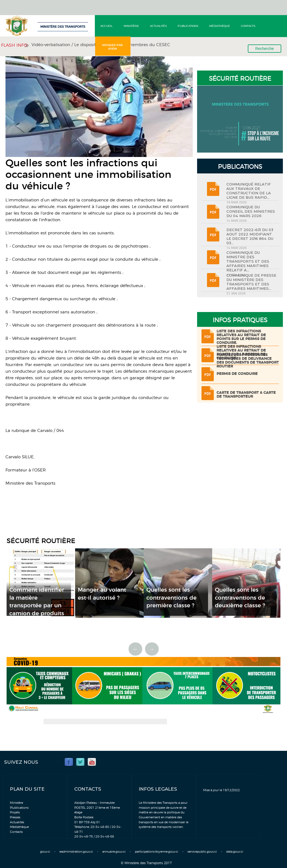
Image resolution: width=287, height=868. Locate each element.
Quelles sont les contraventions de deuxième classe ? (240, 598)
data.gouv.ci (235, 852)
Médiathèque (220, 26)
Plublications (19, 808)
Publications (188, 26)
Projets (15, 812)
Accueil (106, 26)
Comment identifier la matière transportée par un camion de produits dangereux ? (37, 606)
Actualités (158, 26)
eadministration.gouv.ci (76, 852)
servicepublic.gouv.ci (202, 852)
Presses (15, 817)
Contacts (248, 26)
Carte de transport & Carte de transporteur (246, 395)
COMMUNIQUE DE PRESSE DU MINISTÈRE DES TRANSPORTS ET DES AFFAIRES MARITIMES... (251, 282)
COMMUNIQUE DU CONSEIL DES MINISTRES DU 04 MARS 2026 (251, 211)
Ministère (131, 26)
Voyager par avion (112, 47)
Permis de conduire (237, 374)
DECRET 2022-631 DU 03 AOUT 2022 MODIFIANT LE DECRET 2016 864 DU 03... (250, 236)
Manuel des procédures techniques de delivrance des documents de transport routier (248, 361)
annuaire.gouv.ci (114, 852)
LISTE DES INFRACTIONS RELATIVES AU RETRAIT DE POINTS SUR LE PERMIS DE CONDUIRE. (241, 337)
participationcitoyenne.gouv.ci (157, 852)
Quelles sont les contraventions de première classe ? (171, 598)
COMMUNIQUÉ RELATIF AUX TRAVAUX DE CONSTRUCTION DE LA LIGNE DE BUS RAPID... (249, 191)
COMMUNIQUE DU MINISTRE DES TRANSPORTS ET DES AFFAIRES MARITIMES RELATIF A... (248, 261)
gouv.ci (45, 852)
